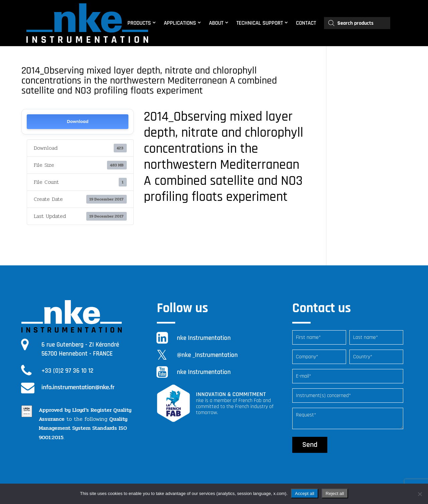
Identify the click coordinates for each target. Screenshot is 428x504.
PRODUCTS (139, 23)
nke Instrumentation (204, 338)
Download (77, 121)
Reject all (335, 493)
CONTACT (306, 23)
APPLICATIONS (180, 23)
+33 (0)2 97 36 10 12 (67, 371)
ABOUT (216, 23)
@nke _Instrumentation (207, 355)
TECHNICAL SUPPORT (260, 23)
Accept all (305, 493)
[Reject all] (420, 494)
